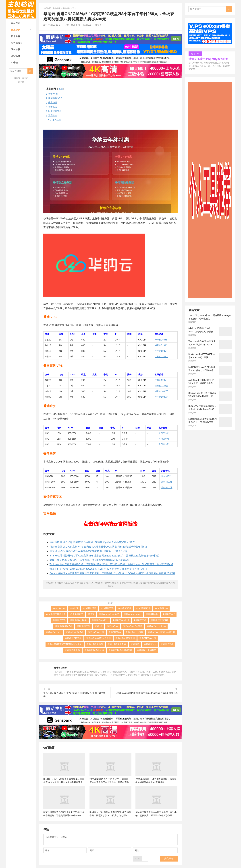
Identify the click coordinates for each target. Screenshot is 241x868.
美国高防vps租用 (121, 620)
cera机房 (74, 608)
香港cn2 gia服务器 (75, 632)
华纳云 (91, 614)
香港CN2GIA (115, 632)
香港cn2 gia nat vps (156, 626)
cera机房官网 (125, 608)
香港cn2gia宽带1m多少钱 (99, 638)
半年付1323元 (161, 357)
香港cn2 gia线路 (96, 632)
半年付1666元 (161, 391)
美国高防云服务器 (160, 620)
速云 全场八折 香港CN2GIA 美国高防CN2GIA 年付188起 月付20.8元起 (88, 551)
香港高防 (135, 644)
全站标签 (16, 56)
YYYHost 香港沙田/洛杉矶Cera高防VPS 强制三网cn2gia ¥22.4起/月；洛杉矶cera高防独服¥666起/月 (104, 556)
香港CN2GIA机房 (148, 638)
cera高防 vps (161, 608)
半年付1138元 (161, 386)
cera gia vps (59, 608)
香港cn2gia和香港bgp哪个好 (161, 632)
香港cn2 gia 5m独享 (133, 626)
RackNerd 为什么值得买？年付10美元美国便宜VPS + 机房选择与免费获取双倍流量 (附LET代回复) (64, 781)
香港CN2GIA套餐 (73, 638)
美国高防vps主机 (100, 620)
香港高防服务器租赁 (147, 650)
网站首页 (16, 23)
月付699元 (164, 433)
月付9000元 (167, 487)
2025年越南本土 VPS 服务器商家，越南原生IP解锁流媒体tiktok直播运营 (156, 781)
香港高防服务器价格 (94, 650)
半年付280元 (161, 340)
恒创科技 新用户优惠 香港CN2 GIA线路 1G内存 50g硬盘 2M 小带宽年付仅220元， (95, 542)
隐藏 (61, 89)
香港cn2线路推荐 (95, 644)
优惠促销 (16, 30)
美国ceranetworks (133, 614)
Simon (64, 668)
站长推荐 (16, 49)
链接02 (25, 78)
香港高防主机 (167, 644)
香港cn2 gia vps (53, 632)
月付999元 (164, 444)
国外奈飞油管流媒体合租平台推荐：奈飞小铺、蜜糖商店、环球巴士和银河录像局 (156, 814)
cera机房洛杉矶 (143, 608)
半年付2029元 (161, 397)
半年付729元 (161, 345)
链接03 (21, 82)
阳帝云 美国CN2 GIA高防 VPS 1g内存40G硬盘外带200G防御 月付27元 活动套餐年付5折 (98, 547)
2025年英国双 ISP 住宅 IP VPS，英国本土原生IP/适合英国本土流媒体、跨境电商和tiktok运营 (110, 781)
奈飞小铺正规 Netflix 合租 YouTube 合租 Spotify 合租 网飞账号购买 (74, 695)
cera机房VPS (107, 608)
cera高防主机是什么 (56, 614)
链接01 (17, 78)
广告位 (14, 62)
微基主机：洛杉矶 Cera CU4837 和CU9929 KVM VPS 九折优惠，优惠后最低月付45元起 (98, 569)
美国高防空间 (84, 626)
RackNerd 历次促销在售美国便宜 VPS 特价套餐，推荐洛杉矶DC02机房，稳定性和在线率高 (110, 814)
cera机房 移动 (89, 608)
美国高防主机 (140, 620)
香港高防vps (150, 644)
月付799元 (164, 439)
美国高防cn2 (169, 614)
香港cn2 (99, 626)
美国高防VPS (59, 620)
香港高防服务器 (72, 650)
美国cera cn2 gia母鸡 (109, 614)
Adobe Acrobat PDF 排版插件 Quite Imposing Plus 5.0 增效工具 (147, 693)
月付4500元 (167, 482)
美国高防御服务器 (64, 626)
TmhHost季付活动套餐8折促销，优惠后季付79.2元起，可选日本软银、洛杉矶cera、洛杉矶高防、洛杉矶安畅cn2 (111, 564)
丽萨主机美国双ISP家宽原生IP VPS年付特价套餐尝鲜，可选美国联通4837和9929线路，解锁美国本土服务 (64, 814)
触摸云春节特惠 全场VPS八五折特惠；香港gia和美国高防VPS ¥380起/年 (89, 560)
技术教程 (16, 36)
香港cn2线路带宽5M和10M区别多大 (65, 644)
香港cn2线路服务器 (117, 644)
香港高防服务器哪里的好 (120, 650)
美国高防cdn (152, 614)
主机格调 (21, 9)
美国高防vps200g (79, 620)
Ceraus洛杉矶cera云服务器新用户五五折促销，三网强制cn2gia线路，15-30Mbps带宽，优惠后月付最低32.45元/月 (112, 573)
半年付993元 (161, 351)
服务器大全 (17, 43)
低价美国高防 (77, 614)
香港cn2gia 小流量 (134, 632)
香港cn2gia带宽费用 (125, 638)
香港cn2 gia (113, 626)
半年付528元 (161, 380)
